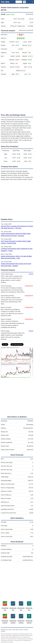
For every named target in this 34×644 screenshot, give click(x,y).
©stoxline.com (4, 630)
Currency (26, 630)
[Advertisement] (17, 95)
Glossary (3, 631)
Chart (14, 630)
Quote (10, 630)
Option (21, 630)
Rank (17, 630)
